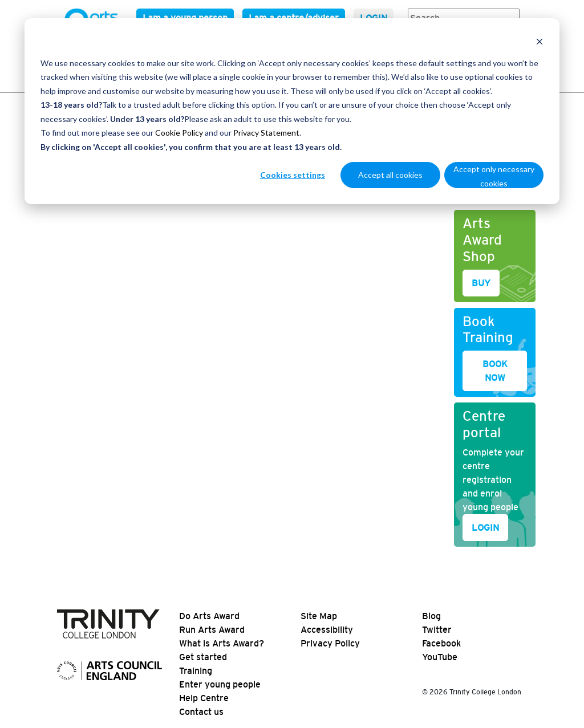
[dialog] (292, 111)
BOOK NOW (495, 371)
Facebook (441, 643)
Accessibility (327, 630)
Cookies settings (293, 175)
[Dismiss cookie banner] (540, 41)
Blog (431, 616)
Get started (203, 657)
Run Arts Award (212, 630)
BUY (481, 283)
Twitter (437, 630)
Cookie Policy (179, 133)
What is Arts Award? (222, 643)
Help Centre (204, 698)
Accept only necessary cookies (494, 176)
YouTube (440, 657)
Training (196, 671)
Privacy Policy (330, 643)
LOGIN (485, 528)
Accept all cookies (390, 175)
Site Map (319, 616)
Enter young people (220, 684)
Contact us (201, 712)
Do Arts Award (209, 616)
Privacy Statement (266, 133)
